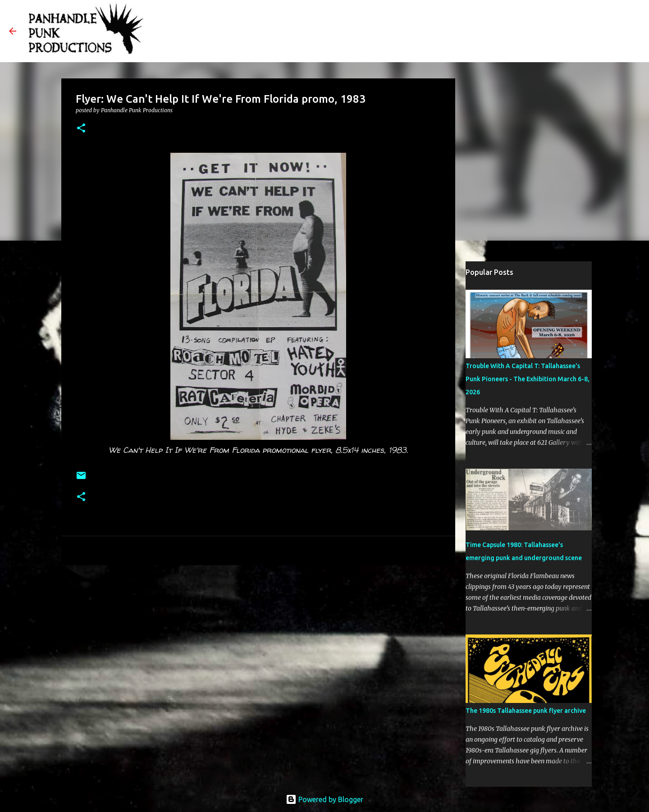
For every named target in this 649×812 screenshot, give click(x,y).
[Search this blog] (594, 31)
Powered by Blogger (324, 799)
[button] (81, 129)
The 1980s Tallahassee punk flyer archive (526, 711)
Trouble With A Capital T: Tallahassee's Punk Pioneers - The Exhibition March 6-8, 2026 (528, 379)
